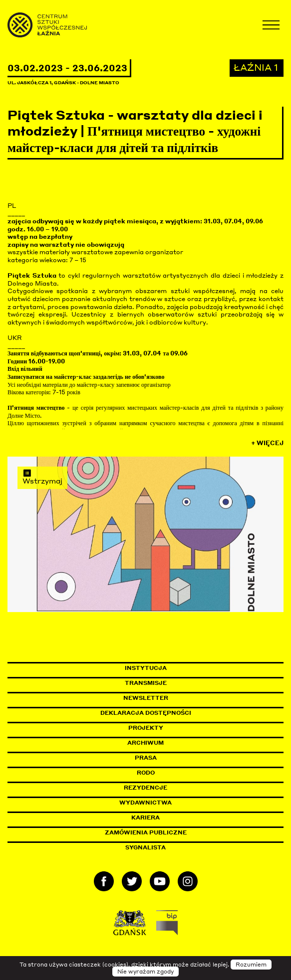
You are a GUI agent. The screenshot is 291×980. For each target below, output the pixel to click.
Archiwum (145, 743)
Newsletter (146, 698)
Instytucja (146, 668)
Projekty (146, 728)
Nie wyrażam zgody (145, 972)
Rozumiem (251, 965)
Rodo (146, 773)
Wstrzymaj (42, 477)
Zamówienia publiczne (168, 832)
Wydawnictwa (145, 803)
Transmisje (188, 683)
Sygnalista (145, 847)
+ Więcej (267, 443)
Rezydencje (145, 788)
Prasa (146, 758)
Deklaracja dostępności (146, 713)
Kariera (145, 817)
